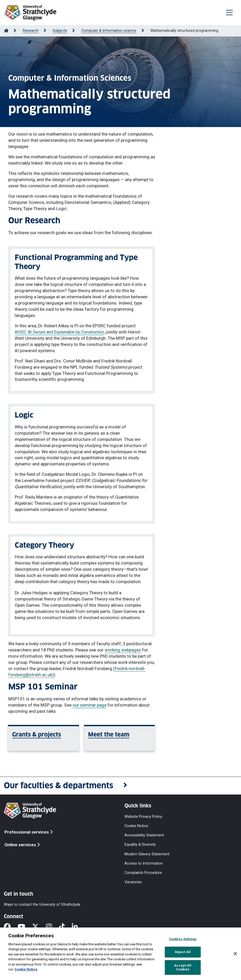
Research (31, 31)
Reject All (183, 952)
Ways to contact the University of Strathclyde (42, 905)
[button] (120, 786)
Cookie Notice (136, 826)
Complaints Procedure (143, 873)
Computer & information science (109, 31)
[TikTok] (65, 927)
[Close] (235, 954)
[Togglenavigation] (229, 12)
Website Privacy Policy (143, 817)
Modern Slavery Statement (147, 854)
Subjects (60, 31)
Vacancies (133, 882)
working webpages (123, 650)
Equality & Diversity (140, 845)
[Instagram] (52, 927)
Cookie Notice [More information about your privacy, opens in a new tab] (26, 969)
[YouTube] (25, 927)
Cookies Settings (183, 939)
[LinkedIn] (78, 927)
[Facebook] (11, 927)
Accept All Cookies (183, 967)
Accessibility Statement (144, 835)
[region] (120, 954)
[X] (39, 927)
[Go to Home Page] (6, 31)
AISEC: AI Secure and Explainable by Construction (59, 332)
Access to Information (144, 863)
